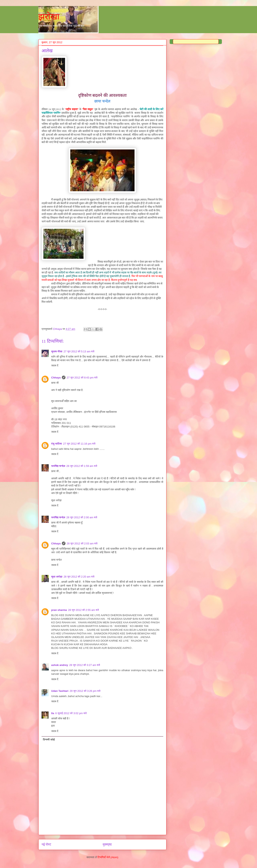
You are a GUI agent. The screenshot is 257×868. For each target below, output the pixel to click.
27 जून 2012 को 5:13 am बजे (79, 351)
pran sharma (59, 610)
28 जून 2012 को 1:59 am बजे (82, 466)
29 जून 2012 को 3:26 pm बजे (85, 691)
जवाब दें (55, 366)
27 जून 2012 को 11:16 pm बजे (79, 444)
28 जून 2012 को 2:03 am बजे (82, 543)
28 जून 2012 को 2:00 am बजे (82, 517)
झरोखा (49, 17)
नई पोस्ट (46, 844)
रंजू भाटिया (57, 444)
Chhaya (56, 378)
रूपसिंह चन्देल (58, 466)
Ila (53, 713)
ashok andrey (60, 665)
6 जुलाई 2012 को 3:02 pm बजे (71, 713)
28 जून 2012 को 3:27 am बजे (85, 665)
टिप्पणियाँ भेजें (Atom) (108, 857)
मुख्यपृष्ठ (107, 844)
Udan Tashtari (60, 691)
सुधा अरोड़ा (57, 577)
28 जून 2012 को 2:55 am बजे (83, 610)
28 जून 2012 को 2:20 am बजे (79, 577)
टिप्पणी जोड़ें (49, 740)
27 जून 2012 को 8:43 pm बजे (82, 378)
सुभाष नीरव (57, 351)
